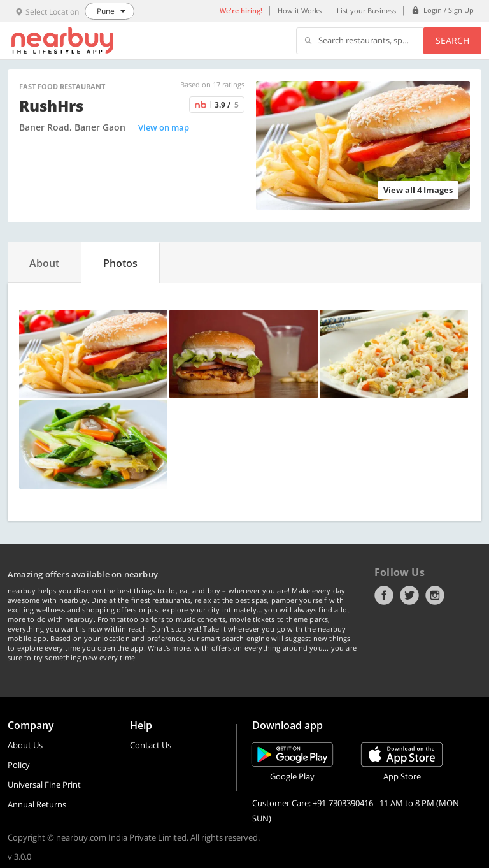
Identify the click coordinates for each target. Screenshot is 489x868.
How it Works (300, 11)
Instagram (435, 595)
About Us (25, 745)
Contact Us (151, 745)
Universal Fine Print (44, 785)
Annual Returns (37, 804)
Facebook (384, 595)
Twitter (409, 595)
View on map (164, 127)
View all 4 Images (418, 190)
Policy (19, 765)
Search (452, 40)
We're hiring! (241, 11)
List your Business (366, 11)
